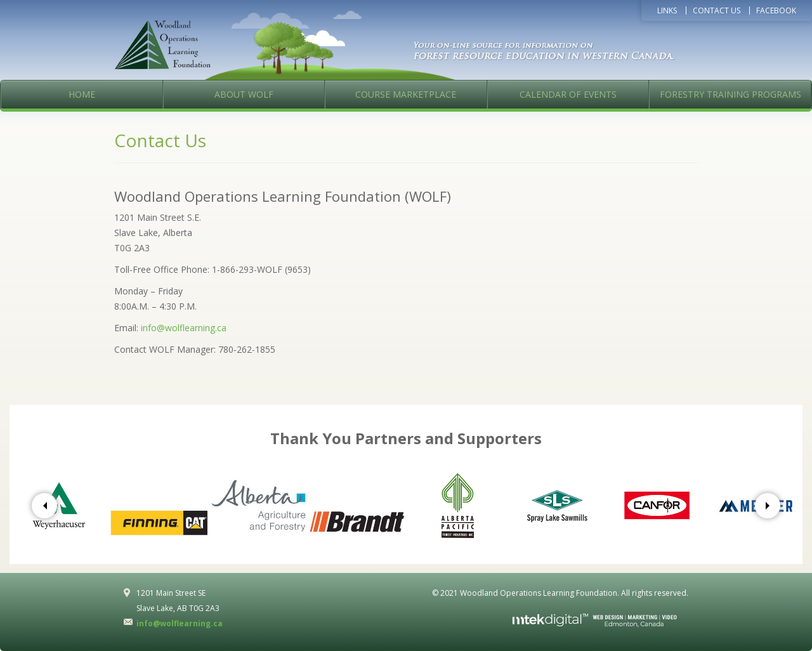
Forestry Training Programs (730, 94)
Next (768, 506)
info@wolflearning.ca (184, 328)
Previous (44, 506)
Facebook (776, 10)
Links (667, 10)
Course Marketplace (406, 94)
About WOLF (244, 94)
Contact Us (717, 10)
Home (82, 94)
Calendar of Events (568, 94)
